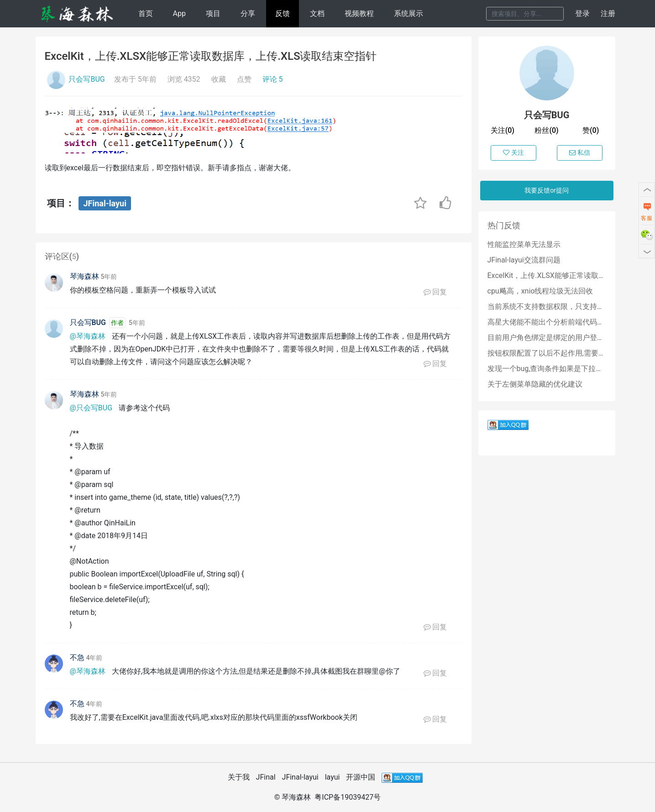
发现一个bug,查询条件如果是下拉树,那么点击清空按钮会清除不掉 (547, 369)
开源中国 (361, 777)
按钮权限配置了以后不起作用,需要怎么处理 (547, 353)
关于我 (239, 777)
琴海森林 (84, 276)
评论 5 (273, 79)
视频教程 (359, 13)
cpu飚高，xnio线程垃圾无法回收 (540, 291)
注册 (608, 13)
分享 (248, 13)
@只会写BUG (91, 408)
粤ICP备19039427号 (348, 797)
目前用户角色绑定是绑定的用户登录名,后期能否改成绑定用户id (547, 338)
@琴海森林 (88, 336)
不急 (77, 657)
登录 (582, 13)
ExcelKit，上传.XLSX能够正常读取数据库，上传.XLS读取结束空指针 (547, 275)
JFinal (266, 777)
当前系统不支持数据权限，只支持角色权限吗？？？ (547, 306)
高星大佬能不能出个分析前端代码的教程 (547, 322)
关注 (514, 152)
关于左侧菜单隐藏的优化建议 (535, 384)
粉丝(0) (546, 130)
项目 (213, 13)
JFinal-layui (105, 203)
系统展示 (409, 13)
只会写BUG (86, 79)
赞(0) (591, 130)
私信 (580, 152)
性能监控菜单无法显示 (524, 244)
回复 (435, 292)
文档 (317, 13)
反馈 (283, 13)
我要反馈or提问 (547, 190)
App (179, 13)
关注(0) (503, 130)
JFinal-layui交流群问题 (524, 260)
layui (333, 777)
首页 (146, 13)
